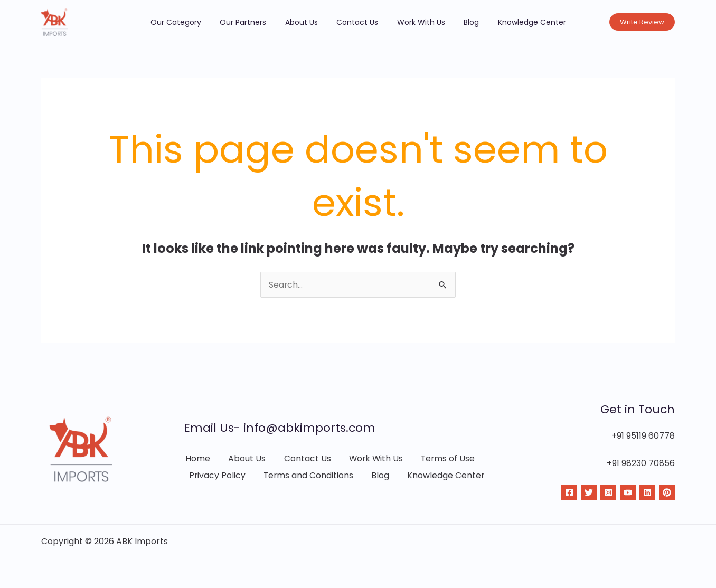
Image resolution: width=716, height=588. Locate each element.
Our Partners (257, 22)
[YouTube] (628, 492)
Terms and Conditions (308, 476)
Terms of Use (446, 458)
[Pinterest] (667, 492)
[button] (642, 22)
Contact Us (357, 22)
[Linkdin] (647, 492)
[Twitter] (589, 492)
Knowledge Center (510, 22)
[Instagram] (608, 492)
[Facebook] (569, 492)
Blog (457, 22)
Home (196, 458)
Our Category (197, 22)
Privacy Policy (216, 476)
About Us (308, 22)
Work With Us (414, 22)
